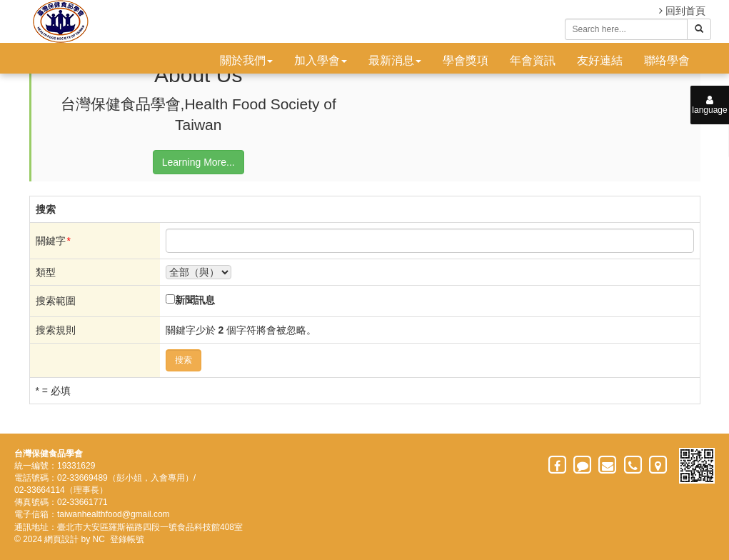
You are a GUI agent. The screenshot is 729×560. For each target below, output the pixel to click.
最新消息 (395, 60)
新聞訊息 (195, 300)
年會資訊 (533, 60)
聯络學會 (667, 60)
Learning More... (198, 162)
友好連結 (600, 60)
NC (99, 539)
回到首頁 (682, 11)
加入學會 (321, 60)
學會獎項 (466, 60)
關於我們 (246, 60)
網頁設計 (61, 539)
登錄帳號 (127, 539)
